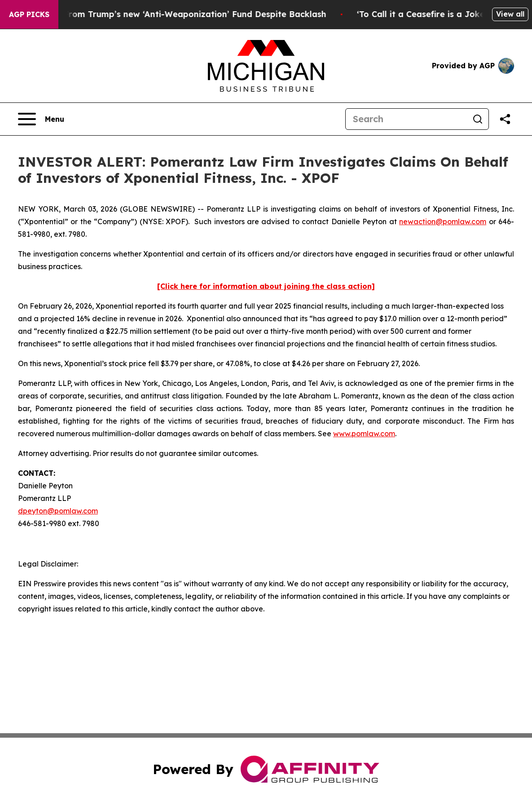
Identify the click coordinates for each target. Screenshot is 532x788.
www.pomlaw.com (364, 434)
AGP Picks (29, 14)
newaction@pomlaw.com (443, 221)
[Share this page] (505, 119)
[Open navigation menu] (41, 119)
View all (510, 14)
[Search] (406, 119)
